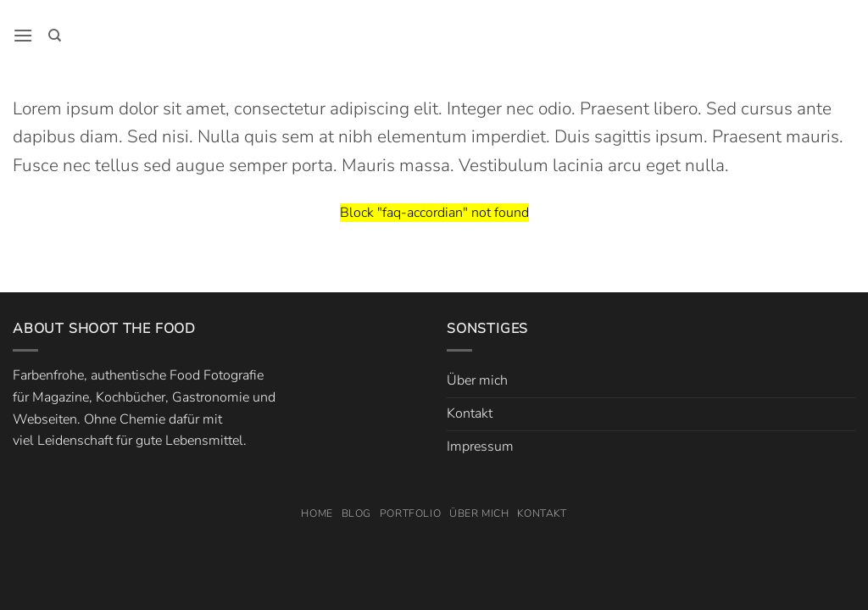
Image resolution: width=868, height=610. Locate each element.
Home (317, 513)
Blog (356, 513)
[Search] (55, 36)
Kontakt (470, 413)
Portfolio (411, 513)
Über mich (477, 380)
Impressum (480, 446)
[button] (23, 35)
